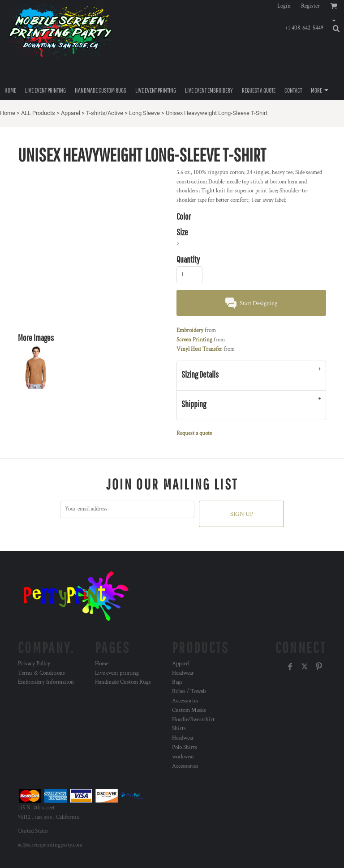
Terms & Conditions (41, 673)
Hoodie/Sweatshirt (193, 720)
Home (8, 113)
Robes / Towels (189, 691)
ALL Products (38, 113)
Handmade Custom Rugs (123, 682)
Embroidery (190, 330)
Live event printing (117, 673)
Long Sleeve (144, 113)
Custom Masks (189, 710)
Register (310, 6)
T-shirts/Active (105, 113)
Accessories (185, 701)
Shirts (179, 729)
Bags (177, 682)
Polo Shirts (185, 747)
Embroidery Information (46, 682)
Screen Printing (194, 340)
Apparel (71, 113)
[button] (328, 17)
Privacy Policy (34, 664)
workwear (183, 757)
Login (284, 6)
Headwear (183, 673)
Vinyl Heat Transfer (199, 349)
